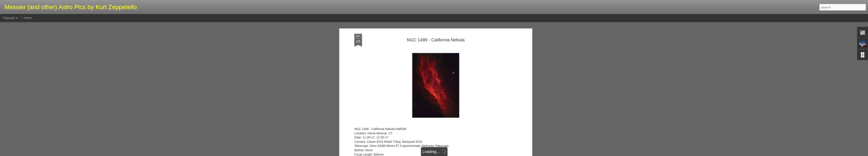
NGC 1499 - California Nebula (436, 28)
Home (27, 18)
